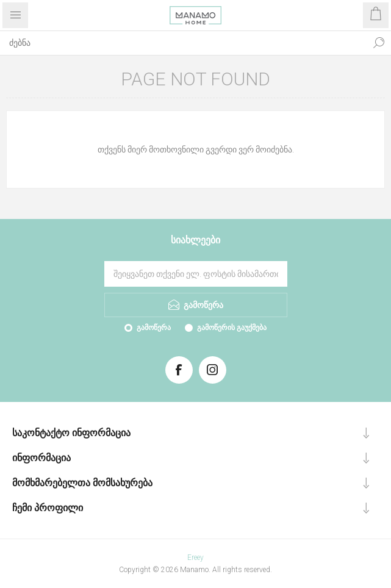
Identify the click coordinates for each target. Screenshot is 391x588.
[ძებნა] (183, 43)
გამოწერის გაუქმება (232, 328)
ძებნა (379, 43)
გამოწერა (154, 328)
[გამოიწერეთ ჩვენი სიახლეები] (196, 274)
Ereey (195, 558)
